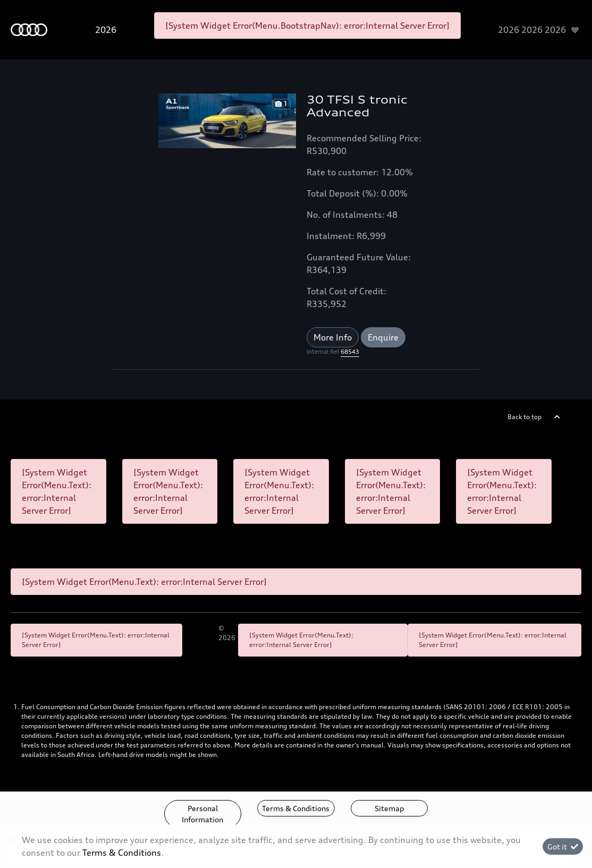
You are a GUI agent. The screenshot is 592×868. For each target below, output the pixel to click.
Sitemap (389, 808)
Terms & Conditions (296, 808)
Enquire (383, 337)
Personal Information (202, 814)
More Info (333, 337)
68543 (350, 352)
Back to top (525, 417)
